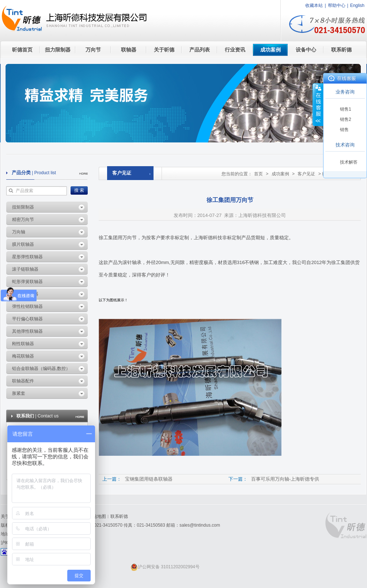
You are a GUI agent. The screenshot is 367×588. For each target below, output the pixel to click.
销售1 (346, 109)
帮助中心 (337, 5)
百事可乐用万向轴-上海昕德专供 (285, 479)
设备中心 (306, 50)
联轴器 (129, 50)
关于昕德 (164, 50)
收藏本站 (314, 5)
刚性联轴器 (23, 344)
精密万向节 (23, 219)
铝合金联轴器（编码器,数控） (41, 369)
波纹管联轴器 (25, 294)
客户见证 (306, 174)
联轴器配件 (23, 381)
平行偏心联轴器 (27, 319)
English (357, 5)
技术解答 (349, 162)
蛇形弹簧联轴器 (27, 282)
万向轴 (19, 232)
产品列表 (200, 50)
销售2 (346, 119)
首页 (258, 174)
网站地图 (97, 516)
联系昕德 (341, 50)
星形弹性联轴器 (27, 257)
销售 (344, 130)
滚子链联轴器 (25, 269)
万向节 (93, 50)
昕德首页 (22, 50)
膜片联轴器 (23, 244)
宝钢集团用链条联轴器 (149, 479)
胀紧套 (19, 393)
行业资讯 (235, 50)
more (84, 174)
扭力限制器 (58, 50)
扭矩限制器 (23, 207)
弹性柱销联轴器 (27, 306)
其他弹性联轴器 (27, 331)
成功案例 (270, 50)
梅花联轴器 (23, 356)
